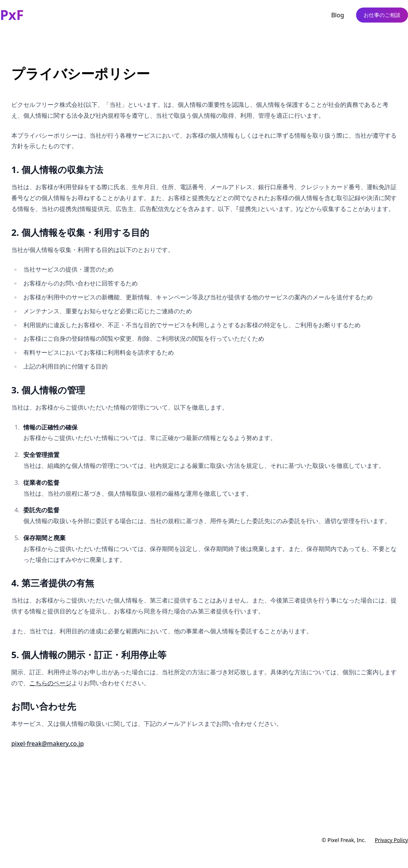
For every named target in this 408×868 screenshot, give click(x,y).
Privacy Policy (391, 840)
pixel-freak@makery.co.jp (48, 744)
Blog (338, 15)
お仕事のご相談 (382, 15)
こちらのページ (50, 683)
